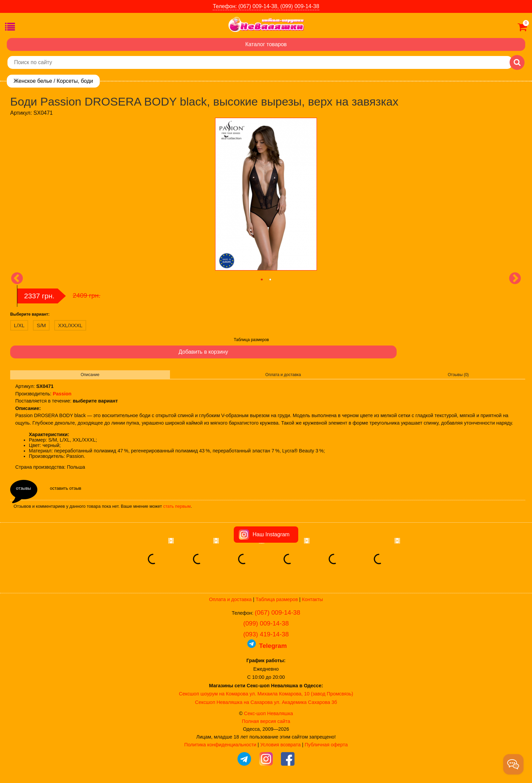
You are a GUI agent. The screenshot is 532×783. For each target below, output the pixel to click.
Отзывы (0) (458, 375)
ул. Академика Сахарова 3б (305, 702)
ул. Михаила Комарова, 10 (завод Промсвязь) (301, 694)
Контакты (312, 599)
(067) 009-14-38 (278, 612)
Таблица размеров (251, 340)
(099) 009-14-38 (266, 623)
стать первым (177, 506)
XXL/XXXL (70, 325)
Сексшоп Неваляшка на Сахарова (234, 702)
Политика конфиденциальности (220, 745)
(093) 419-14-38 (266, 634)
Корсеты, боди (75, 81)
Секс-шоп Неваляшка (268, 713)
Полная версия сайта (266, 721)
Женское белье (33, 81)
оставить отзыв (65, 488)
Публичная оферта (326, 745)
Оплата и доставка (283, 375)
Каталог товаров (266, 44)
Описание (90, 375)
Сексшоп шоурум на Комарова (213, 694)
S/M (41, 325)
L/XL (19, 325)
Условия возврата (280, 745)
